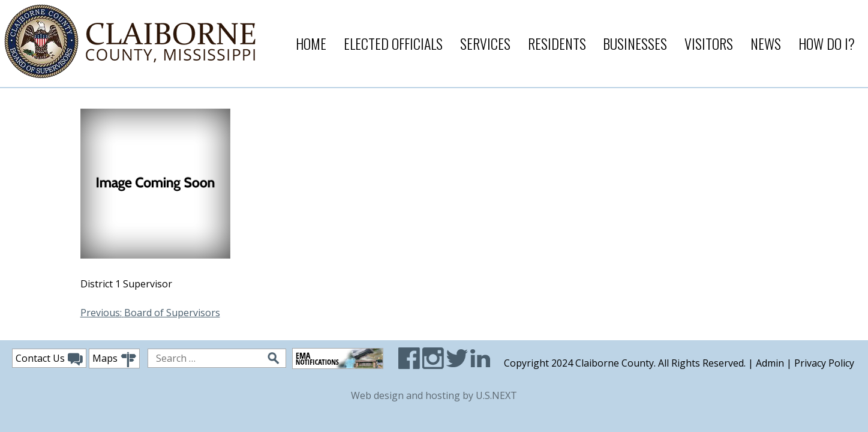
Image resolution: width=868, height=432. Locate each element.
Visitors (709, 43)
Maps (114, 360)
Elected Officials (393, 43)
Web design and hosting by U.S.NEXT (434, 395)
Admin (770, 363)
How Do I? (827, 43)
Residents (557, 43)
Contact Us (49, 359)
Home (311, 43)
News (766, 43)
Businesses (635, 43)
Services (485, 43)
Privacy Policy (824, 363)
